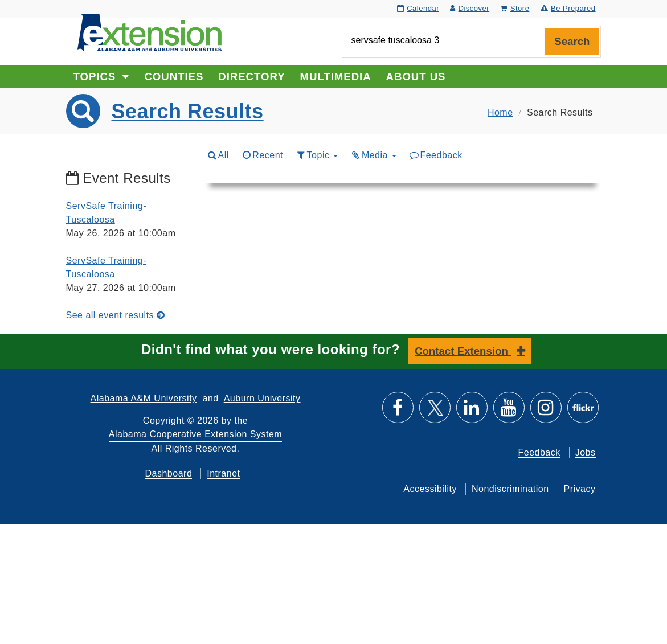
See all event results (116, 315)
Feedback (435, 155)
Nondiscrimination (510, 489)
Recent (262, 155)
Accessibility (430, 489)
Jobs (586, 452)
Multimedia (336, 77)
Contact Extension (463, 351)
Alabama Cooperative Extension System (195, 434)
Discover (470, 8)
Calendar (418, 8)
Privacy (580, 489)
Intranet (223, 473)
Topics (102, 77)
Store (515, 8)
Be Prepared (568, 8)
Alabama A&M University (144, 398)
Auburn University (262, 398)
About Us (416, 77)
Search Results (188, 111)
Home (500, 112)
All (218, 155)
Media (373, 155)
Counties (174, 77)
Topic (316, 155)
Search (572, 41)
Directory (251, 77)
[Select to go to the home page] (150, 32)
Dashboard (169, 473)
